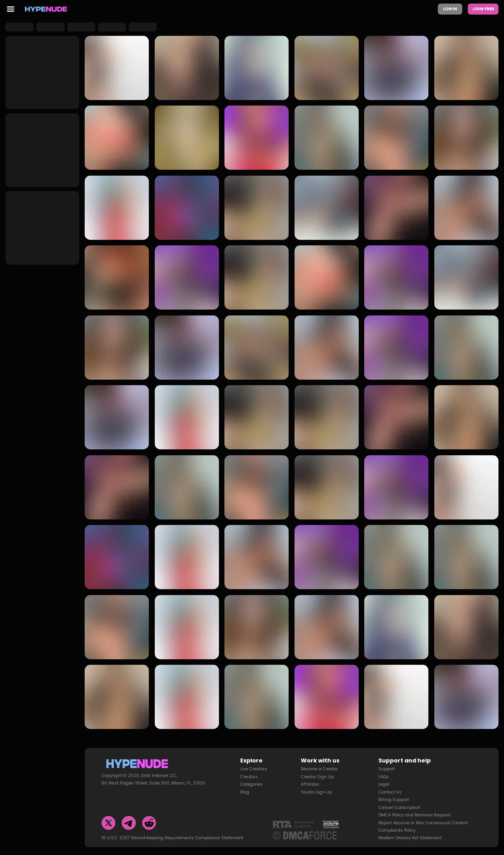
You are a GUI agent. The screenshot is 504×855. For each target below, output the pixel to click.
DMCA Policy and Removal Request (415, 815)
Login (450, 9)
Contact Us (390, 792)
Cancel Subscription (399, 808)
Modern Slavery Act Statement (410, 838)
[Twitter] (109, 823)
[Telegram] (129, 823)
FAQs (384, 777)
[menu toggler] (11, 9)
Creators (249, 777)
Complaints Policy (397, 830)
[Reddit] (149, 823)
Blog (245, 792)
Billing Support (394, 800)
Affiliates (310, 784)
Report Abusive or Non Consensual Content (423, 823)
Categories (251, 784)
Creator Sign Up (317, 777)
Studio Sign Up (316, 792)
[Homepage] (46, 9)
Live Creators (254, 769)
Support (387, 769)
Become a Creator (319, 769)
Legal (384, 784)
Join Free (483, 9)
